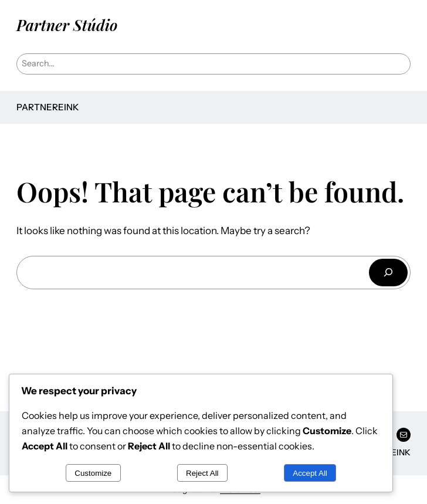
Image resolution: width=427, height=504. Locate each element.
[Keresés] (388, 273)
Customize (93, 473)
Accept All (310, 473)
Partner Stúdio (67, 25)
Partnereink (48, 107)
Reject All (202, 473)
